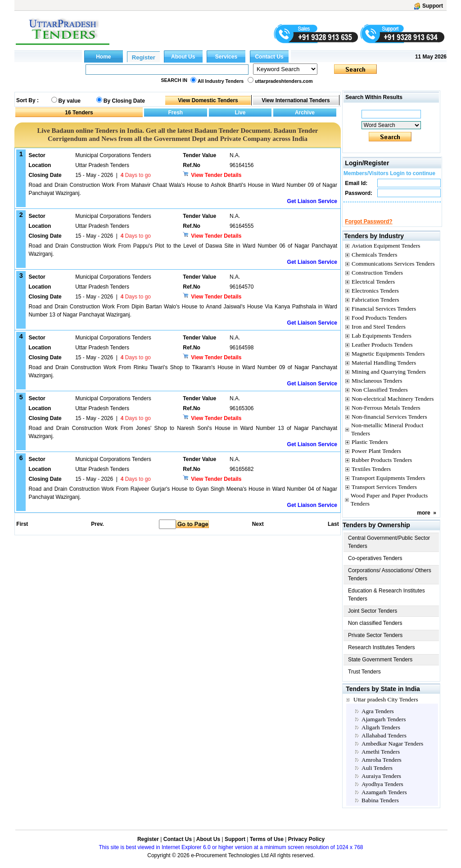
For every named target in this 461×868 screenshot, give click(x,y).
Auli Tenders (377, 776)
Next (258, 524)
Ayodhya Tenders (382, 792)
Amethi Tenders (381, 760)
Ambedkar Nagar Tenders (392, 752)
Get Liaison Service (312, 201)
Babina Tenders (380, 808)
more (423, 521)
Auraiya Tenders (381, 784)
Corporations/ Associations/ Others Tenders (390, 583)
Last (333, 524)
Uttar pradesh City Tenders (386, 708)
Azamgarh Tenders (384, 800)
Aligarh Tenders (381, 735)
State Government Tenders (380, 668)
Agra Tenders (378, 719)
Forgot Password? (368, 230)
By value (70, 101)
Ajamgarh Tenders (384, 727)
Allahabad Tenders (384, 744)
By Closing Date (124, 101)
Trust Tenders (364, 680)
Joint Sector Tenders (373, 619)
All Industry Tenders (221, 81)
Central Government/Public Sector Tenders (389, 550)
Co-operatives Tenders (375, 566)
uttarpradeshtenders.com (284, 81)
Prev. (97, 524)
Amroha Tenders (382, 768)
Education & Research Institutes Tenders (386, 603)
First (22, 524)
